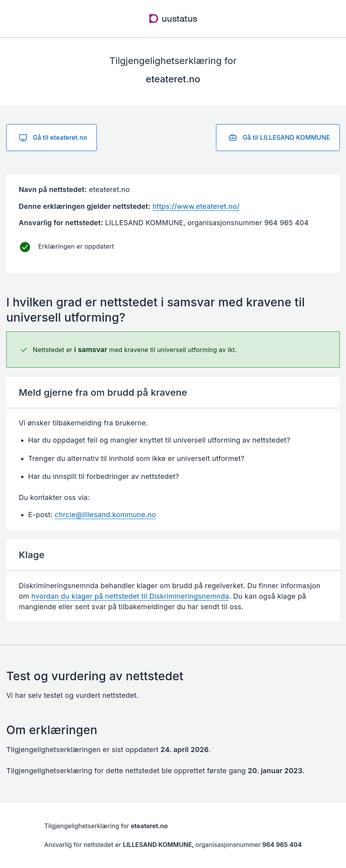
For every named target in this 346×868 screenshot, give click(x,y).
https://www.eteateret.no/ (196, 206)
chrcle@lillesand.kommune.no (105, 515)
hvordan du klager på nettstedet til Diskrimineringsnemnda (130, 596)
